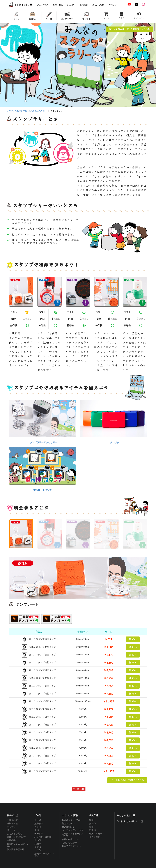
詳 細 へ (133, 639)
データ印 (39, 834)
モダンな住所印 (69, 843)
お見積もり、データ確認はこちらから (129, 29)
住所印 (38, 820)
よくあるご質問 (14, 834)
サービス (11, 830)
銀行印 (92, 824)
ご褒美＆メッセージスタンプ (73, 835)
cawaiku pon (68, 827)
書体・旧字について (17, 837)
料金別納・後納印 (43, 837)
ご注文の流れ (13, 820)
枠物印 (38, 840)
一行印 (38, 850)
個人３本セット (97, 837)
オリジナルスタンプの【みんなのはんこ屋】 (27, 111)
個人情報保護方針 (16, 849)
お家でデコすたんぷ (71, 846)
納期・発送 (12, 824)
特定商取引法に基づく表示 (18, 845)
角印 (37, 830)
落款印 (38, 847)
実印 (91, 820)
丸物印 (38, 844)
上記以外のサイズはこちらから (128, 780)
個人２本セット (97, 834)
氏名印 (38, 827)
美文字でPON (68, 824)
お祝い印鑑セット (70, 839)
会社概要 (11, 840)
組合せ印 (39, 824)
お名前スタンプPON (72, 820)
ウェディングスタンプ (73, 830)
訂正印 (92, 830)
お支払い (11, 827)
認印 (91, 827)
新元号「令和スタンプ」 (44, 855)
